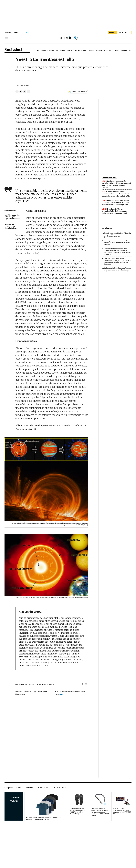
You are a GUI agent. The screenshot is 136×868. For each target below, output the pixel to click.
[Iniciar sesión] (125, 33)
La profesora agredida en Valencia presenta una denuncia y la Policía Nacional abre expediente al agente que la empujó (117, 251)
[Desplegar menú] (6, 38)
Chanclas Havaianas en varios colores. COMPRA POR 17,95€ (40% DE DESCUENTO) (78, 811)
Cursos (19, 788)
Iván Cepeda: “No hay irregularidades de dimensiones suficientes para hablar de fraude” (115, 211)
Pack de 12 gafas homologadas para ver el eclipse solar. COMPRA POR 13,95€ (122, 811)
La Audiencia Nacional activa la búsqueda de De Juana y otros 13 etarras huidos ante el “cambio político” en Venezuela (118, 261)
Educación (51, 50)
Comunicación (100, 50)
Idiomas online (43, 788)
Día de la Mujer (41, 50)
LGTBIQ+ (109, 50)
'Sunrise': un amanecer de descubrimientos (11, 226)
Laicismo (91, 50)
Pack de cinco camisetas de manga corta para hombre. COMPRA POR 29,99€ (43, 819)
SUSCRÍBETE (113, 33)
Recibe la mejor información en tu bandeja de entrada (36, 684)
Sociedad (13, 50)
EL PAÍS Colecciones (59, 788)
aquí (61, 694)
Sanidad (77, 50)
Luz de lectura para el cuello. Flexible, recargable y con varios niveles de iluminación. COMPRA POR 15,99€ (100, 812)
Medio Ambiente (61, 50)
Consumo (84, 50)
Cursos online (30, 788)
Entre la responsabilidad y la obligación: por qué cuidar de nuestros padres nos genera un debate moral (118, 235)
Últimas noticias (126, 50)
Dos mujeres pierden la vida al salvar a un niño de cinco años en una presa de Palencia (117, 243)
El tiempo (116, 50)
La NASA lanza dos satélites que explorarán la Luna (12, 217)
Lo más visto (107, 228)
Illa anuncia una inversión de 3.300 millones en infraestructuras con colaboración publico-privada (116, 202)
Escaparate (9, 788)
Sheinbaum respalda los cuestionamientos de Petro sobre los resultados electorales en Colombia (116, 194)
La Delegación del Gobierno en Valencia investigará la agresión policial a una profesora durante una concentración (117, 270)
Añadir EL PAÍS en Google (79, 92)
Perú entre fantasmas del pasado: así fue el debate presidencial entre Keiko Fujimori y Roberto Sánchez (117, 184)
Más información (21, 694)
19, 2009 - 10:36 (22, 86)
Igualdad (70, 50)
